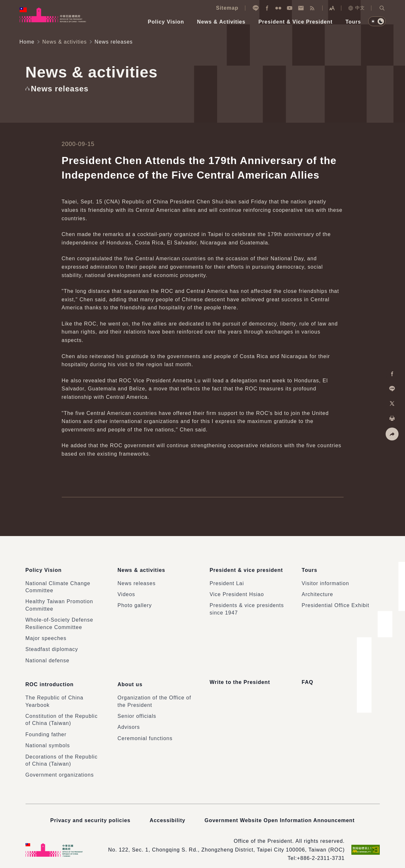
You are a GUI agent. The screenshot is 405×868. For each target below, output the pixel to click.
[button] (382, 8)
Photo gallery (134, 602)
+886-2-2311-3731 (321, 851)
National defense (48, 657)
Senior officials (137, 709)
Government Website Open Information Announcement (280, 813)
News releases (136, 579)
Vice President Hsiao (237, 590)
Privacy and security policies (90, 813)
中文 (356, 8)
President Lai (227, 579)
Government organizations (60, 767)
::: (5, 3)
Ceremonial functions (145, 731)
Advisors (128, 720)
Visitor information (325, 579)
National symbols (48, 738)
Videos (126, 590)
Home (27, 42)
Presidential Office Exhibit (335, 602)
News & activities (65, 42)
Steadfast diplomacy (52, 646)
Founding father (46, 727)
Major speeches (46, 634)
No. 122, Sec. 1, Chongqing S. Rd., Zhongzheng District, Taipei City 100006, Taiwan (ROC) (226, 842)
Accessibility (168, 813)
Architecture (317, 590)
